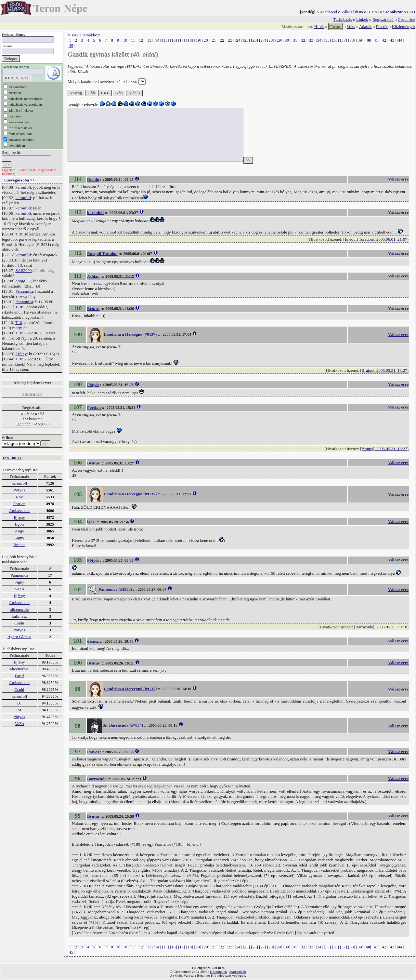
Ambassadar (19, 510)
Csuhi (19, 623)
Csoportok (407, 19)
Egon (19, 524)
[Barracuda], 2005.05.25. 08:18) (381, 627)
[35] (327, 40)
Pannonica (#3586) (115, 589)
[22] (222, 40)
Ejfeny (21, 354)
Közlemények (404, 27)
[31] (295, 40)
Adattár (365, 27)
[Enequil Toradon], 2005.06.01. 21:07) (376, 239)
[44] (400, 40)
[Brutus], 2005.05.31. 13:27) (384, 370)
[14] (157, 40)
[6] (100, 40)
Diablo (93, 179)
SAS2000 (24, 270)
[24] (238, 40)
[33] (311, 40)
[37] (344, 40)
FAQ (411, 12)
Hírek (319, 27)
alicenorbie (19, 609)
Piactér (382, 27)
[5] (94, 40)
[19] (198, 40)
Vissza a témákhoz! (84, 35)
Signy (19, 538)
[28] (271, 40)
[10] (125, 40)
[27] (263, 40)
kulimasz (19, 616)
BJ (19, 703)
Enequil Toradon (102, 254)
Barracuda (97, 779)
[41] (376, 40)
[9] (118, 40)
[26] (254, 40)
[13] (149, 40)
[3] (82, 40)
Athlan (93, 276)
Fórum (335, 27)
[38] (352, 40)
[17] (182, 40)
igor (91, 522)
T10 (19, 234)
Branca (19, 545)
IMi (19, 710)
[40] (368, 40)
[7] (106, 40)
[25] (246, 40)
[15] (165, 40)
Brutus (93, 309)
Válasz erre (398, 179)
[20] (206, 40)
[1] (70, 40)
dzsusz (93, 641)
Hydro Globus (19, 637)
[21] (214, 40)
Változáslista (352, 12)
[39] (360, 40)
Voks (351, 27)
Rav (19, 497)
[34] (319, 40)
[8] (112, 40)
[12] (141, 40)
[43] (392, 40)
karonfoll (23, 187)
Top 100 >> (12, 458)
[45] (71, 45)
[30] (287, 40)
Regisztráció (383, 19)
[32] (303, 40)
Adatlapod (328, 12)
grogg (20, 281)
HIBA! (373, 12)
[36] (335, 40)
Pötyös (19, 490)
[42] (384, 40)
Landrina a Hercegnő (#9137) (130, 334)
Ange (19, 531)
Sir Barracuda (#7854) (123, 725)
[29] (279, 40)
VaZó (19, 589)
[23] (230, 40)
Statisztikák (238, 972)
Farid (19, 676)
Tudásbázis (343, 19)
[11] (133, 40)
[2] (76, 40)
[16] (174, 40)
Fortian (19, 504)
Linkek (362, 19)
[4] (88, 40)
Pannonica (24, 291)
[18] (190, 40)
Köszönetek (218, 972)
